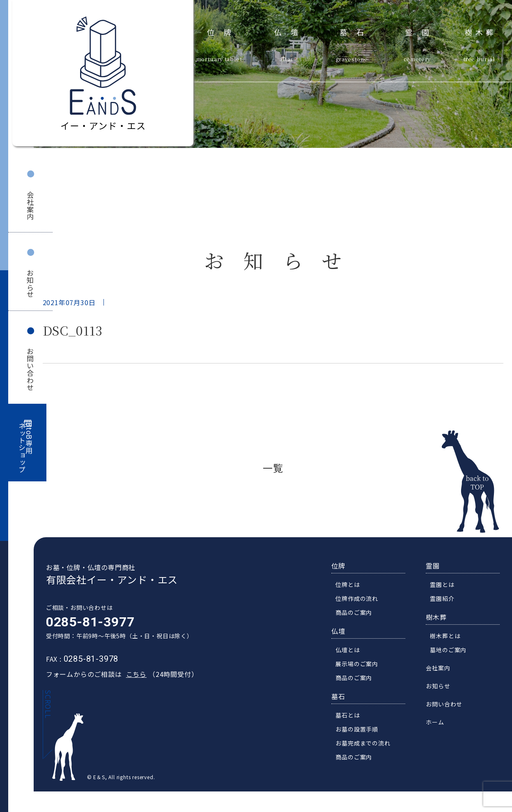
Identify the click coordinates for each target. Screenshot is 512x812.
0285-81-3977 (87, 624)
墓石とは (351, 718)
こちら (133, 676)
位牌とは (351, 587)
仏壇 (291, 31)
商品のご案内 (357, 615)
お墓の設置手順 (360, 731)
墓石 (356, 31)
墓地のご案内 (452, 652)
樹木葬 (481, 31)
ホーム (439, 725)
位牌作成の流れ (360, 601)
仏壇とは (351, 652)
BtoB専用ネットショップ (26, 448)
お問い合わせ (30, 369)
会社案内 (30, 206)
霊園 (422, 31)
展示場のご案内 (360, 666)
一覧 (273, 468)
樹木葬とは (449, 638)
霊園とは (446, 587)
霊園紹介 (446, 601)
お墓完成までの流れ (366, 745)
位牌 (224, 31)
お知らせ (30, 284)
